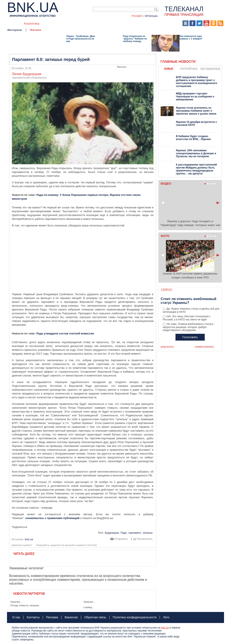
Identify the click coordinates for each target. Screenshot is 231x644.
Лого (166, 617)
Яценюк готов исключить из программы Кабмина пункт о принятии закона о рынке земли (196, 111)
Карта (114, 23)
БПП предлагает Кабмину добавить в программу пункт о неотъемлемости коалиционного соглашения (197, 82)
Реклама (52, 617)
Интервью (15, 30)
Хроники (153, 23)
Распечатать (145, 539)
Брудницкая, (112, 533)
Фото (102, 23)
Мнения (36, 30)
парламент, (135, 533)
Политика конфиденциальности (135, 617)
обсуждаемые (210, 69)
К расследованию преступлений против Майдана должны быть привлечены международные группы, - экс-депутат (196, 169)
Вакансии (71, 617)
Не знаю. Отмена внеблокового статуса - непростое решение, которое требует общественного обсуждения (189, 327)
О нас (16, 617)
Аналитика (32, 23)
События (50, 23)
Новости (14, 23)
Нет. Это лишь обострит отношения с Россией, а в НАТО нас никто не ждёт (187, 318)
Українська (151, 16)
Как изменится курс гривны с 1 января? (191, 37)
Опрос (167, 290)
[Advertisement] (83, 260)
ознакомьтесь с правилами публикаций (52, 518)
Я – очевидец (71, 23)
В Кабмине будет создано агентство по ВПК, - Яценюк (193, 138)
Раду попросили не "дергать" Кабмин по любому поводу (135, 39)
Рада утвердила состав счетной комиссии (65, 333)
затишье (148, 533)
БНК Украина (132, 23)
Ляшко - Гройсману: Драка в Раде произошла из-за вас (81, 39)
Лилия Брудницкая (27, 74)
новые (169, 69)
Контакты (33, 617)
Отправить (121, 539)
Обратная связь (95, 617)
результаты (167, 347)
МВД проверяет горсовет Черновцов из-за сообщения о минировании (195, 97)
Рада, (124, 533)
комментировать (205, 347)
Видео (90, 23)
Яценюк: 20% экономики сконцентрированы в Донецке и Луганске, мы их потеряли (196, 153)
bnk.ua (165, 628)
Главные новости (178, 62)
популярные (189, 69)
